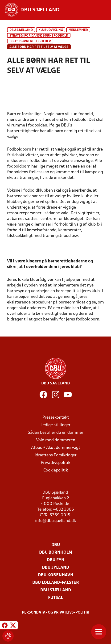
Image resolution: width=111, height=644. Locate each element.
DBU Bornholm (56, 553)
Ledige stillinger (55, 425)
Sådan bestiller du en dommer (56, 433)
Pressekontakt (56, 418)
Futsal (55, 598)
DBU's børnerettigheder (30, 41)
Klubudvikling (51, 30)
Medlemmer (78, 30)
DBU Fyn (56, 560)
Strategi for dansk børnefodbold (39, 36)
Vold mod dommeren (56, 440)
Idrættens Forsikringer (56, 455)
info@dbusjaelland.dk (55, 521)
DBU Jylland (55, 568)
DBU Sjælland (21, 30)
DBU (56, 545)
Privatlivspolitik (55, 463)
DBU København (56, 575)
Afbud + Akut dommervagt (56, 448)
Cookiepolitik (56, 470)
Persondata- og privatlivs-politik (56, 613)
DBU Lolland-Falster (56, 583)
